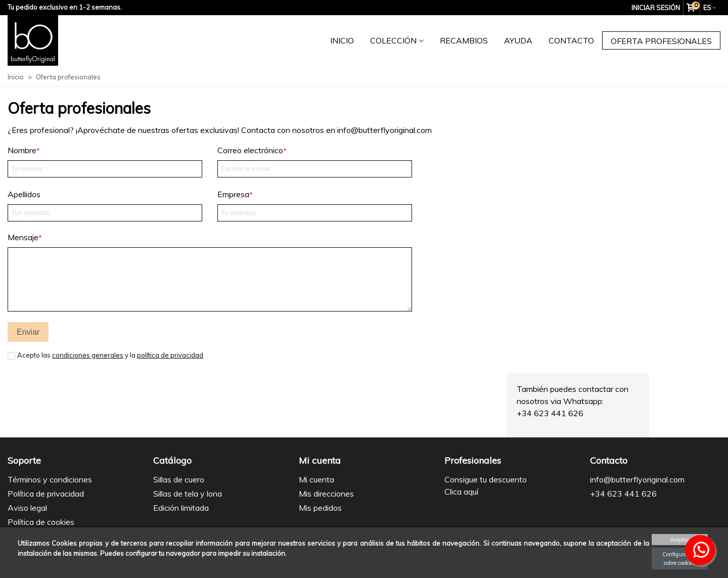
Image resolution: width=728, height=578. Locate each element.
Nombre (22, 150)
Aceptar (679, 540)
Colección (393, 40)
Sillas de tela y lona (188, 494)
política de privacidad (170, 355)
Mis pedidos (320, 508)
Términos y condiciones (50, 479)
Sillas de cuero (179, 479)
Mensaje (23, 237)
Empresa (233, 194)
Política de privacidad (46, 494)
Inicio (342, 40)
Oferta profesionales (661, 41)
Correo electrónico (250, 150)
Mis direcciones (326, 494)
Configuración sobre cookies (680, 559)
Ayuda (518, 40)
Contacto (571, 40)
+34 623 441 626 (623, 494)
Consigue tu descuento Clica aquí (486, 485)
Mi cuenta (316, 479)
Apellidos (24, 194)
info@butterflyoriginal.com (637, 479)
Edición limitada (181, 508)
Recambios (464, 40)
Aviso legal (27, 508)
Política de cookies (41, 522)
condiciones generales (88, 355)
